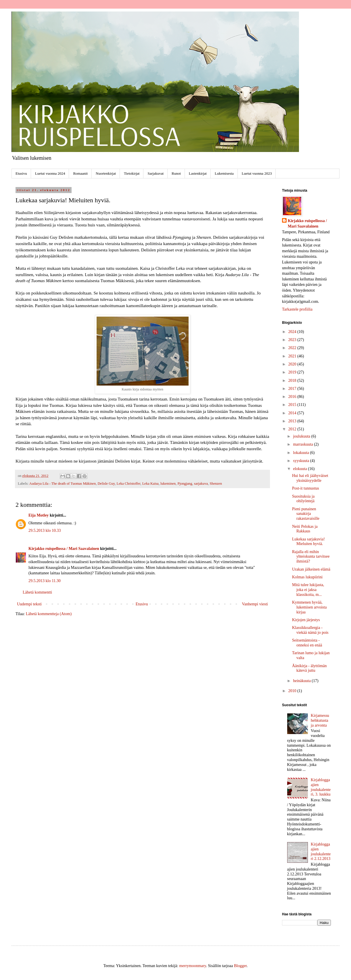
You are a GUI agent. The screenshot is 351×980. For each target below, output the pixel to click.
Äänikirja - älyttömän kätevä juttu (309, 668)
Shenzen (216, 484)
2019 (293, 372)
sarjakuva (201, 484)
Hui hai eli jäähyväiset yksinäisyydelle (310, 478)
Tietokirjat (132, 173)
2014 (293, 413)
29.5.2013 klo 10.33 (45, 531)
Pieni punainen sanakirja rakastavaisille (306, 514)
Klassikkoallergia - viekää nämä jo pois (310, 630)
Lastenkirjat (198, 173)
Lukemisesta (224, 173)
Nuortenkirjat (106, 173)
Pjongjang (185, 484)
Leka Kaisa (150, 484)
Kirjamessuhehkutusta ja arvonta (320, 720)
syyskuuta (302, 461)
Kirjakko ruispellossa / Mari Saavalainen (64, 549)
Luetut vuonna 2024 (50, 173)
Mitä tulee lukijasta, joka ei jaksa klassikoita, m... (308, 590)
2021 (293, 356)
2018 (293, 381)
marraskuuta (303, 444)
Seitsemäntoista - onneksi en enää (307, 643)
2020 (293, 364)
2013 (293, 421)
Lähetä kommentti (37, 592)
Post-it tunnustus (306, 488)
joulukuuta (302, 436)
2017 (293, 389)
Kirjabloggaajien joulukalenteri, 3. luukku (321, 787)
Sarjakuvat (156, 173)
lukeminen (168, 484)
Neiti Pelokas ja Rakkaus (305, 529)
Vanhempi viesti (255, 604)
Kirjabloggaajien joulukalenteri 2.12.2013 (321, 851)
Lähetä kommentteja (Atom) (49, 614)
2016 (293, 397)
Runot (176, 173)
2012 (293, 429)
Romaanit (80, 173)
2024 (293, 332)
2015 (293, 405)
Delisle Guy (106, 484)
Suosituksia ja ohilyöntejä (303, 499)
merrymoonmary (192, 966)
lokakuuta (301, 453)
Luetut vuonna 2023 (257, 173)
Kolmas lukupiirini (307, 577)
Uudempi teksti (29, 604)
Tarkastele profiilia (297, 309)
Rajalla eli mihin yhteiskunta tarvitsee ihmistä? (311, 557)
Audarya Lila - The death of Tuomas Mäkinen (63, 484)
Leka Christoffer (128, 484)
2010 (293, 691)
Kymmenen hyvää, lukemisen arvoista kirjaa (309, 607)
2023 (293, 340)
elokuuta (300, 469)
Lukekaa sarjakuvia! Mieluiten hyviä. (308, 542)
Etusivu (21, 173)
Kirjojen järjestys (306, 620)
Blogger (240, 966)
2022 (293, 348)
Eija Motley (39, 515)
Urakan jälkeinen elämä (311, 569)
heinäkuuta (302, 681)
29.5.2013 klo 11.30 (45, 581)
